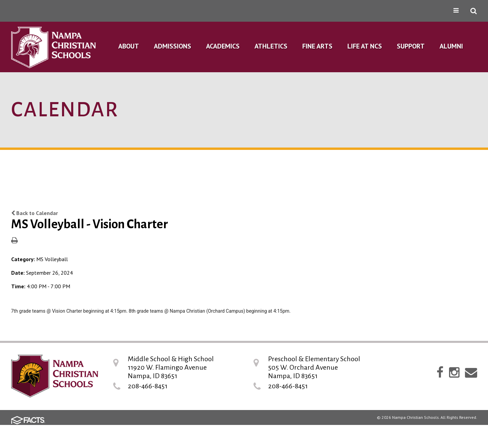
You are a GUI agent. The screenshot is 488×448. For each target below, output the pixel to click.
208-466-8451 (148, 386)
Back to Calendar (35, 213)
